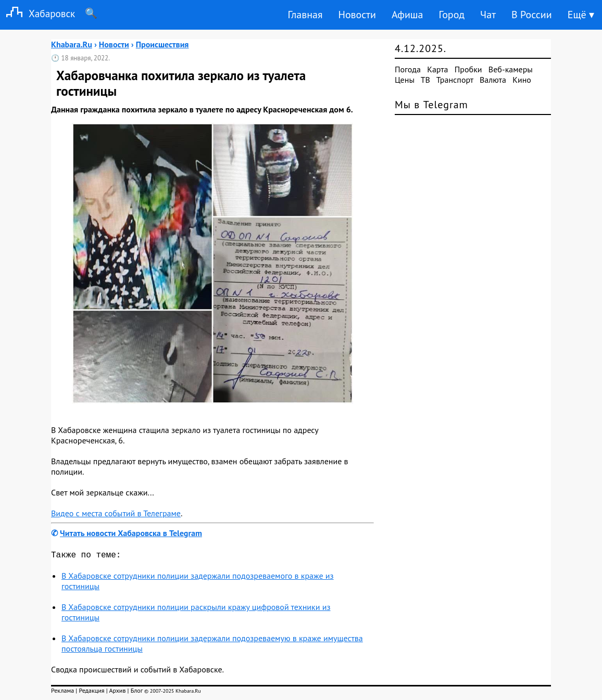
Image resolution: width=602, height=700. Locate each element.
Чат (488, 15)
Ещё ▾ (581, 15)
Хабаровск (37, 13)
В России (532, 15)
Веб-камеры (511, 69)
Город (452, 15)
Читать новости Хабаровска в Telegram (131, 533)
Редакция (91, 692)
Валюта (493, 80)
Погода (408, 69)
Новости (357, 15)
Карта (437, 69)
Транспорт (455, 80)
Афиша (407, 15)
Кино (522, 80)
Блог (137, 692)
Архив (117, 692)
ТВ (425, 80)
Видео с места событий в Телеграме (116, 513)
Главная (305, 15)
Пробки (468, 69)
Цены (405, 80)
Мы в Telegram (431, 105)
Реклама (62, 692)
